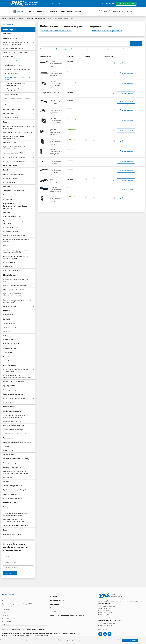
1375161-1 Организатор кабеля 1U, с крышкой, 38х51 (56, 64)
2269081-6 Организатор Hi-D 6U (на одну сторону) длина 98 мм (56, 152)
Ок (125, 640)
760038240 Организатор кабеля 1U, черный (51, 93)
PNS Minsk (105, 615)
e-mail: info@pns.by (104, 617)
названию (78, 49)
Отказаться (133, 640)
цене (54, 49)
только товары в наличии (97, 49)
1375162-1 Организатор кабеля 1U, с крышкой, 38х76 (56, 172)
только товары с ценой (117, 49)
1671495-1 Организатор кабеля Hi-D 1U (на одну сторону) (56, 84)
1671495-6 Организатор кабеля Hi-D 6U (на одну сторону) (56, 199)
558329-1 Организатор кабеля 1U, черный (56, 162)
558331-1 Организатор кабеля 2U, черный (56, 181)
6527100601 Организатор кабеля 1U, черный (56, 102)
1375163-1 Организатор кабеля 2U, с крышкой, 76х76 (56, 111)
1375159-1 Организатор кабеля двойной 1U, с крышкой (56, 74)
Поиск (136, 44)
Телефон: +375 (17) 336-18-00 (107, 606)
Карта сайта (103, 629)
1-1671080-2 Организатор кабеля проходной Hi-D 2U (56, 190)
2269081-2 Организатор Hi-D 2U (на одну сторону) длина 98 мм (56, 132)
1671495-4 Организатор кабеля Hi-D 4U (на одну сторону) (56, 142)
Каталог (20, 12)
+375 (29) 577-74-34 (107, 610)
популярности (65, 49)
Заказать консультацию (126, 4)
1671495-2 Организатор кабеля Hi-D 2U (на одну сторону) (56, 121)
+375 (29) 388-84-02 (106, 608)
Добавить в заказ (127, 63)
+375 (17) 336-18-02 (108, 613)
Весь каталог (10, 24)
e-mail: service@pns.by (105, 625)
